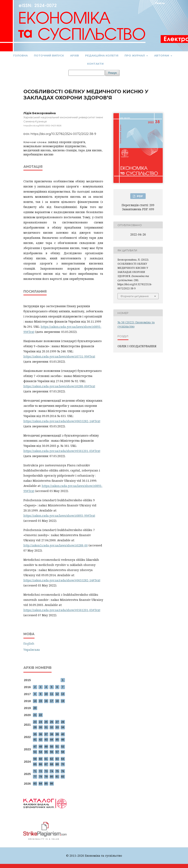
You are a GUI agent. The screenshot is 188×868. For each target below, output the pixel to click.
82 (63, 777)
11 (52, 694)
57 (57, 752)
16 (46, 701)
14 (35, 701)
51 (57, 747)
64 (63, 759)
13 (63, 694)
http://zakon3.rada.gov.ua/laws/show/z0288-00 (56, 545)
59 (35, 759)
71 (35, 771)
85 (46, 783)
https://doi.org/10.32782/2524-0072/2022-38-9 (63, 134)
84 (40, 783)
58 (63, 752)
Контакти (95, 64)
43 (46, 740)
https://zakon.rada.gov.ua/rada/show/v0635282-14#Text (62, 421)
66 (40, 764)
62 (52, 759)
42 (40, 740)
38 (52, 734)
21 (35, 715)
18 (57, 701)
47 (35, 747)
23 (35, 722)
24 (40, 722)
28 (63, 722)
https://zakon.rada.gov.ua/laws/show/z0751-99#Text (59, 356)
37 (46, 734)
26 (52, 722)
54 (40, 752)
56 (52, 752)
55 (46, 752)
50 (52, 747)
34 (63, 727)
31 (46, 727)
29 (35, 727)
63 (57, 759)
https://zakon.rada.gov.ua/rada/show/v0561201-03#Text (62, 451)
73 (46, 771)
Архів (74, 55)
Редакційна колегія (102, 55)
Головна (20, 55)
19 (63, 701)
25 (46, 722)
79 (46, 777)
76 (63, 771)
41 (35, 740)
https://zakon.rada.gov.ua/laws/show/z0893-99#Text (59, 516)
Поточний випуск (49, 55)
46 (63, 740)
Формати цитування (134, 296)
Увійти (160, 3)
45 (57, 740)
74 (52, 771)
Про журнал (135, 55)
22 (40, 715)
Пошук (112, 73)
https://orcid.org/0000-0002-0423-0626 (42, 126)
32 (52, 727)
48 (40, 747)
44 (52, 740)
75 (57, 771)
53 (35, 752)
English (29, 643)
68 (52, 764)
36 (40, 734)
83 (35, 783)
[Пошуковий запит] (87, 73)
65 (35, 764)
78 (40, 777)
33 (57, 727)
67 (46, 764)
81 (57, 777)
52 (63, 747)
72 (40, 771)
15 (40, 701)
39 (57, 734)
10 (46, 694)
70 (63, 764)
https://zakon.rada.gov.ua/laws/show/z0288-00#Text (59, 386)
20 (35, 708)
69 (57, 764)
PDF (140, 196)
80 (52, 777)
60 (40, 759)
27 (57, 722)
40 (63, 734)
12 (57, 694)
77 (35, 777)
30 (40, 727)
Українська (32, 650)
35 (35, 734)
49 (46, 747)
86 (52, 783)
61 (46, 759)
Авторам (162, 55)
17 (52, 701)
